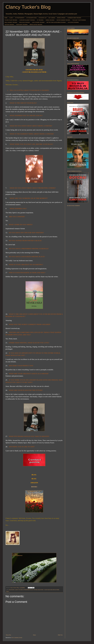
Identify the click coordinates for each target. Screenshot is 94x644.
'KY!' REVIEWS (40, 20)
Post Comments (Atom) (17, 638)
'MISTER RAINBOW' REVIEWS (63, 20)
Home (34, 635)
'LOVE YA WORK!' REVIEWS (38, 22)
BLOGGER (12, 590)
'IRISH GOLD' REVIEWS (25, 22)
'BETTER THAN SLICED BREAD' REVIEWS (56, 22)
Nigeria (8, 591)
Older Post (60, 635)
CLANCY (11, 18)
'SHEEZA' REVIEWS (50, 20)
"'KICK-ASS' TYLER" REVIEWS (79, 20)
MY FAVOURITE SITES (32, 18)
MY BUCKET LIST (43, 18)
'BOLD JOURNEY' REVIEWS (11, 22)
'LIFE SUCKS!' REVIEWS (73, 22)
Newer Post (8, 635)
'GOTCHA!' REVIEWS (9, 25)
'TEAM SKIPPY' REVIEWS (22, 25)
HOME (6, 18)
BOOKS (34, 487)
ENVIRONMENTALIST (28, 590)
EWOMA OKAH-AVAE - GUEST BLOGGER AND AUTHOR (46, 590)
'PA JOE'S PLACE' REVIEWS (11, 20)
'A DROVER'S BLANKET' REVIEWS (27, 20)
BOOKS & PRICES (61, 18)
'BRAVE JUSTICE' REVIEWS (36, 25)
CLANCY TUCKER (19, 590)
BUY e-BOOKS (52, 18)
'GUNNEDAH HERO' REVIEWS (74, 18)
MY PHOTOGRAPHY (20, 18)
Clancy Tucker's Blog (28, 7)
